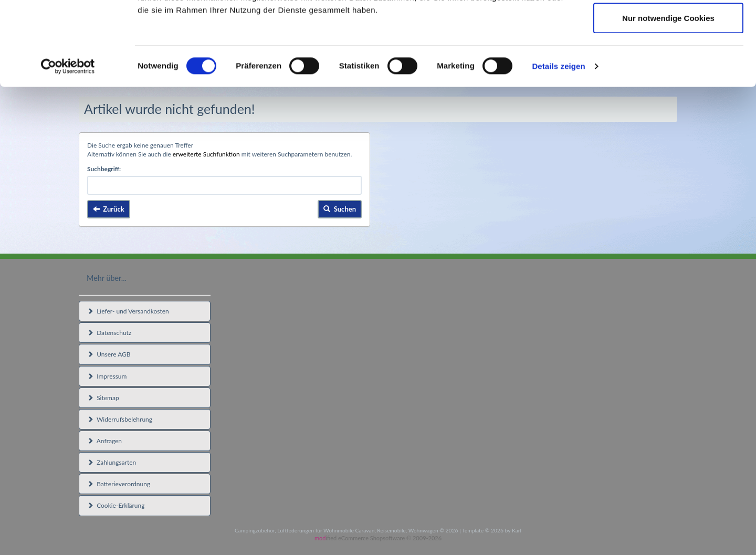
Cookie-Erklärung (116, 505)
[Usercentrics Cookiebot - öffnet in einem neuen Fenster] (68, 145)
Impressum (107, 376)
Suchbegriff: (104, 169)
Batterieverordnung (119, 484)
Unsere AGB (109, 354)
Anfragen (104, 441)
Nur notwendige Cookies (668, 96)
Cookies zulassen (668, 28)
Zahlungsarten (112, 462)
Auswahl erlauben (668, 62)
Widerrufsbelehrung (120, 419)
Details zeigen (558, 145)
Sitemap (103, 398)
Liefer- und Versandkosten (128, 311)
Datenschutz (109, 333)
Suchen (340, 209)
